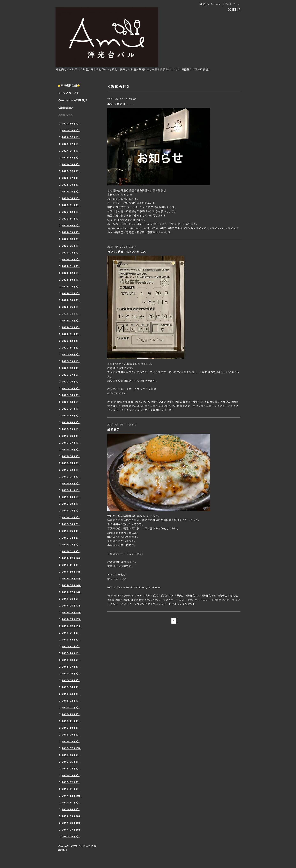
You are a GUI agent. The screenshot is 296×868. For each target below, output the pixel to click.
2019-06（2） (71, 450)
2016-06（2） (71, 674)
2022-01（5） (71, 266)
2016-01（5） (71, 708)
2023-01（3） (71, 205)
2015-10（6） (71, 728)
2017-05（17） (71, 606)
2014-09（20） (71, 816)
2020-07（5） (71, 375)
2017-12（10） (71, 558)
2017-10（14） (71, 572)
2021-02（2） (71, 327)
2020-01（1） (71, 409)
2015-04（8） (71, 769)
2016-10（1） (71, 653)
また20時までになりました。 (128, 252)
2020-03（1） (71, 402)
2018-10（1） (71, 497)
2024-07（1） (71, 144)
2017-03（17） (71, 619)
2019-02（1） (71, 470)
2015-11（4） (71, 721)
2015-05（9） (71, 762)
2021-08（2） (71, 287)
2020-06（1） (71, 382)
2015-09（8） (71, 735)
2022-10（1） (71, 225)
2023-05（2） (71, 192)
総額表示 (113, 429)
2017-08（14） (71, 585)
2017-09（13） (71, 579)
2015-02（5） (71, 782)
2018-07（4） (71, 517)
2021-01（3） (71, 334)
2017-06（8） (71, 599)
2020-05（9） (71, 388)
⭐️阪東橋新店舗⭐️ (69, 85)
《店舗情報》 (66, 108)
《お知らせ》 (66, 115)
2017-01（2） (71, 633)
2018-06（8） (71, 524)
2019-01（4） (71, 477)
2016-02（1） (71, 701)
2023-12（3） (71, 158)
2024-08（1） (71, 137)
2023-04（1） (71, 198)
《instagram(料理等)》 (73, 100)
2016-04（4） (71, 687)
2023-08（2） (71, 171)
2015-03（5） (71, 775)
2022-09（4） (71, 232)
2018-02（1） (71, 545)
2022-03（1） (71, 259)
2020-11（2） (71, 348)
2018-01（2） (71, 551)
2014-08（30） (71, 823)
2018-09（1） (71, 504)
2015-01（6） (71, 789)
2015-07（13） (71, 748)
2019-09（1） (71, 429)
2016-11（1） (71, 646)
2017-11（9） (71, 565)
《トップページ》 (68, 93)
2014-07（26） (71, 830)
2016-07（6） (71, 667)
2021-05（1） (71, 307)
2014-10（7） (71, 809)
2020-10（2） (71, 354)
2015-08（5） (71, 741)
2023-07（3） (71, 178)
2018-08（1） (71, 511)
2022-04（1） (71, 253)
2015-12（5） (71, 714)
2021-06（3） (71, 300)
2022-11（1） (71, 219)
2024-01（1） (71, 151)
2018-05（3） (71, 531)
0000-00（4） (71, 837)
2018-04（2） (71, 538)
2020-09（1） (71, 361)
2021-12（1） (71, 273)
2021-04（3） (71, 314)
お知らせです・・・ (121, 104)
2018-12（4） (71, 483)
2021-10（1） (71, 280)
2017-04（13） (71, 612)
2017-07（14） (71, 592)
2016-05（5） (71, 680)
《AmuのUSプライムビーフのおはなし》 (77, 848)
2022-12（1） (71, 212)
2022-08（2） (71, 239)
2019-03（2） (71, 463)
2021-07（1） (71, 293)
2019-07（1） (71, 443)
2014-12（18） (71, 796)
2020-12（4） (71, 341)
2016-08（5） (71, 660)
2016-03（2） (71, 694)
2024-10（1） (71, 124)
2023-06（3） (71, 185)
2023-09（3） (71, 164)
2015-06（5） (71, 755)
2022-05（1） (71, 246)
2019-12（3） (71, 416)
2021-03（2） (71, 321)
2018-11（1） (71, 490)
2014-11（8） (71, 803)
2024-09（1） (71, 130)
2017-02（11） (71, 626)
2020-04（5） (71, 395)
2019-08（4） (71, 436)
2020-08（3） (71, 368)
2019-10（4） (71, 422)
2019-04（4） (71, 456)
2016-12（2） (71, 640)
